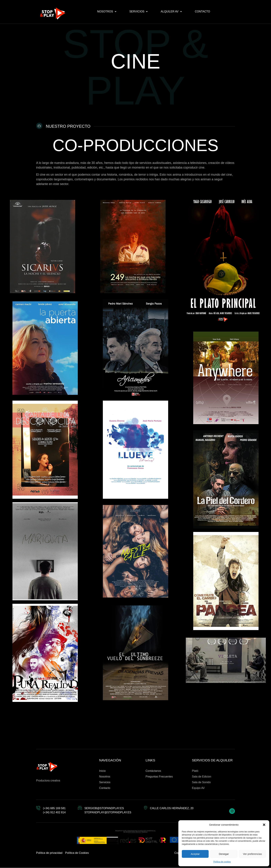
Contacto (202, 12)
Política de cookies (222, 862)
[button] (264, 825)
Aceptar (195, 854)
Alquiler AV (171, 12)
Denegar (224, 854)
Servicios (138, 12)
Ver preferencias (252, 854)
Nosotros (107, 12)
